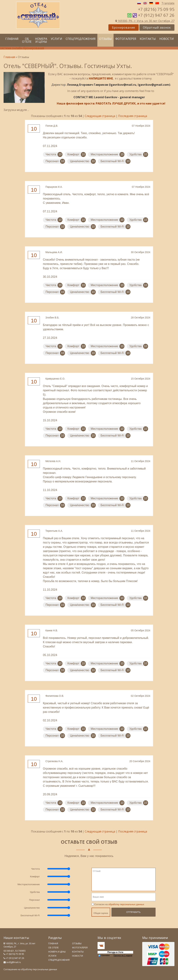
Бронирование (124, 28)
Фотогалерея (126, 39)
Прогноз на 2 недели (123, 955)
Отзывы (105, 39)
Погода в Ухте (115, 952)
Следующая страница (100, 116)
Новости (167, 39)
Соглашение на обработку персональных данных (30, 969)
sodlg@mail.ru (14, 962)
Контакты (148, 39)
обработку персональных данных (126, 904)
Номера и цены (41, 40)
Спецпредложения (81, 39)
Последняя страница (133, 116)
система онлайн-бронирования (22, 48)
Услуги (56, 39)
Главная (12, 39)
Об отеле (27, 40)
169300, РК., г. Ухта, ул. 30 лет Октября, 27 (145, 21)
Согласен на (118, 904)
